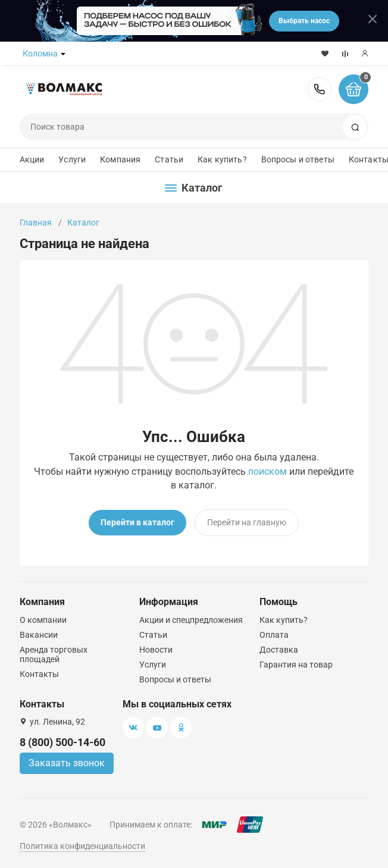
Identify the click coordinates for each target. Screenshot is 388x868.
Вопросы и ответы (298, 159)
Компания (120, 159)
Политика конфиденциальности (82, 846)
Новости (156, 650)
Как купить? (222, 159)
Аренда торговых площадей (54, 654)
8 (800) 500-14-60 (320, 89)
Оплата (274, 635)
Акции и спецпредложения (191, 620)
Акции (32, 159)
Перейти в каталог (137, 522)
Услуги (72, 159)
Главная (36, 223)
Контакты (39, 674)
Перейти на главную (247, 522)
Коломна (40, 54)
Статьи (169, 159)
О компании (43, 620)
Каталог (83, 223)
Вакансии (39, 635)
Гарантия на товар (296, 665)
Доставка (279, 650)
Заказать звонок (67, 763)
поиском (267, 471)
